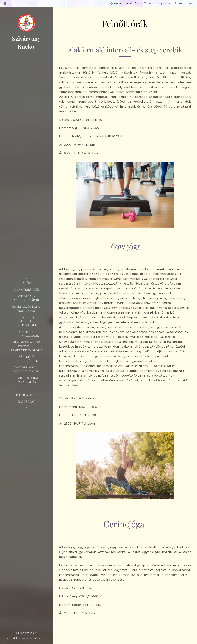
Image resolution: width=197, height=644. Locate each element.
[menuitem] (26, 283)
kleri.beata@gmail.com (159, 3)
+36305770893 (186, 3)
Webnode (27, 639)
